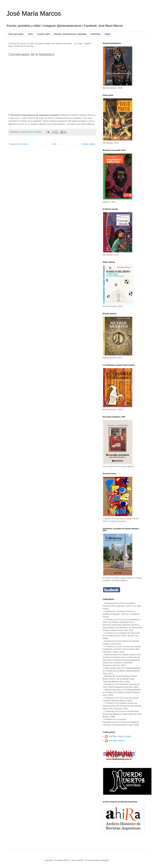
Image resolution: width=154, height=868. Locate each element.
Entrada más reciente (18, 144)
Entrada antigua (88, 144)
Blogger (106, 860)
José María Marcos (34, 14)
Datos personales (16, 34)
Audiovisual (96, 34)
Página (108, 34)
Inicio (55, 144)
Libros (30, 34)
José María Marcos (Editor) (120, 736)
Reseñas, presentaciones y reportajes (70, 34)
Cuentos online (43, 34)
